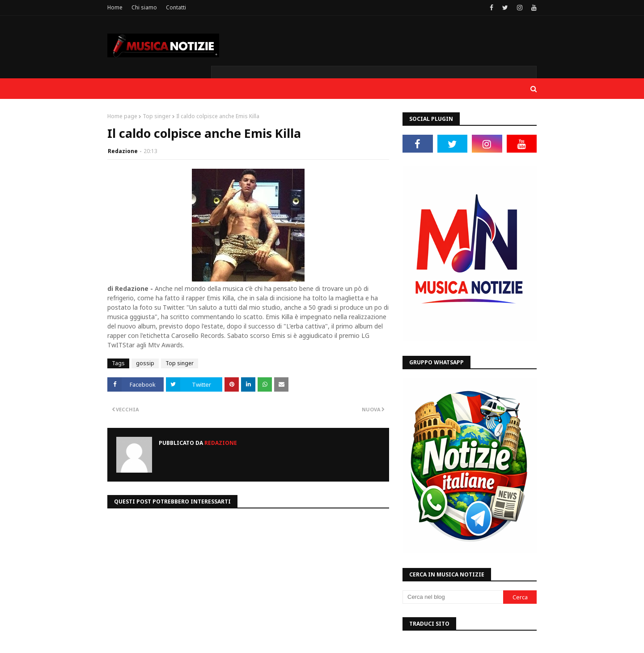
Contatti (176, 7)
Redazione (123, 151)
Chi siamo (144, 7)
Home (115, 7)
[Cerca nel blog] (453, 597)
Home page (122, 116)
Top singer (157, 116)
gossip (145, 363)
